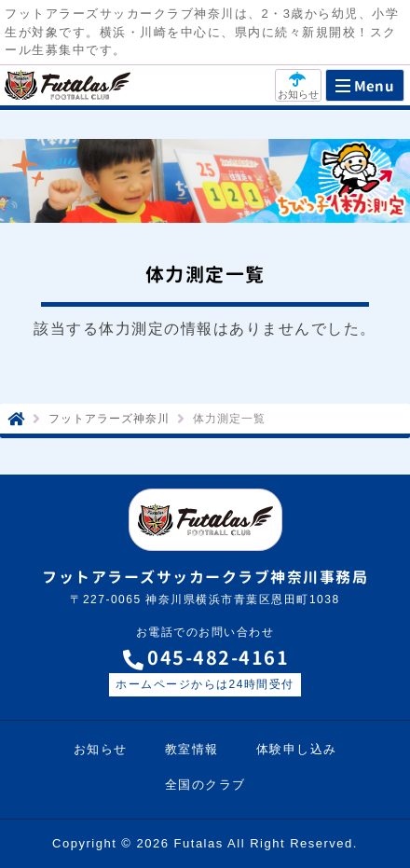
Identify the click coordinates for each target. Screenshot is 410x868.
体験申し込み (297, 749)
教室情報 (192, 749)
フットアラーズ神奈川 (109, 419)
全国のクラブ (205, 785)
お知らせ (101, 749)
